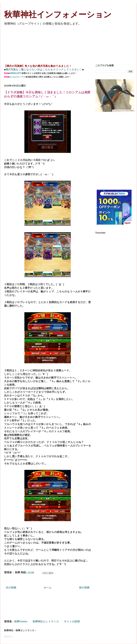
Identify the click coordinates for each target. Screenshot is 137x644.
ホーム (48, 588)
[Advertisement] (69, 43)
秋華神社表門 (15, 73)
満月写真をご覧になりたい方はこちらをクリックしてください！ (44, 70)
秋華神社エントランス (46, 622)
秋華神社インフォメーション (58, 15)
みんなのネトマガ (17, 77)
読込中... (9, 637)
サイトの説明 (72, 622)
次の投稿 (11, 588)
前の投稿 (84, 588)
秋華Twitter (21, 622)
